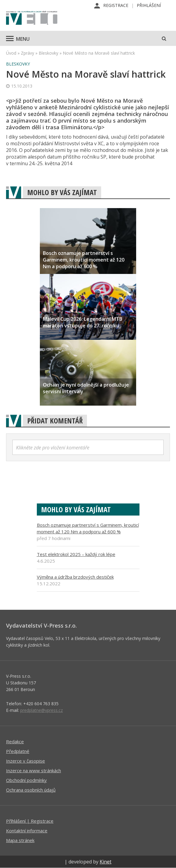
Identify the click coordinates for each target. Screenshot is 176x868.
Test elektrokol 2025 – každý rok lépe (76, 554)
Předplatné (18, 751)
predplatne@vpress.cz (42, 710)
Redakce (15, 741)
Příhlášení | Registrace (30, 821)
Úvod (11, 53)
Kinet (106, 862)
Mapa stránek (20, 840)
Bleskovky (48, 53)
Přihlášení (149, 5)
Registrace (116, 5)
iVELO (32, 18)
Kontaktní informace (27, 831)
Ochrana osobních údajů (31, 790)
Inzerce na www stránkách (34, 770)
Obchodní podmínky (26, 780)
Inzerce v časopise (26, 761)
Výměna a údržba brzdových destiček (75, 577)
